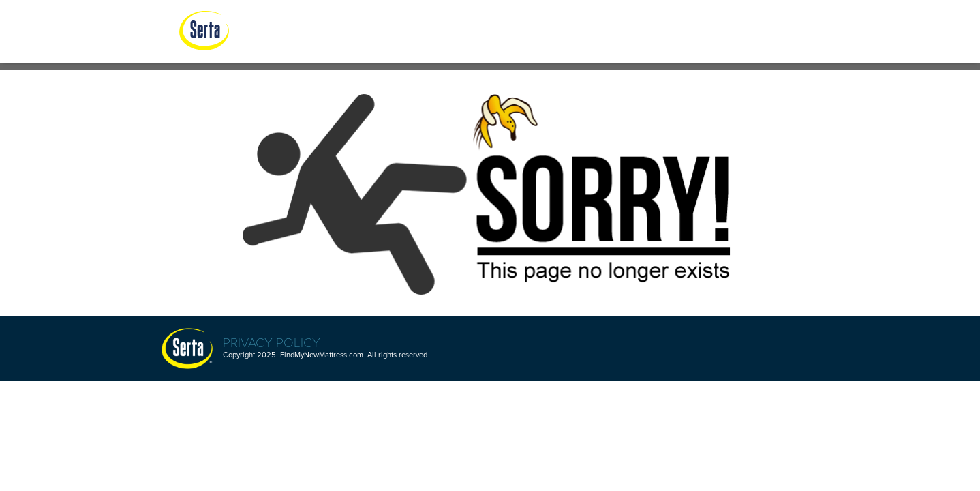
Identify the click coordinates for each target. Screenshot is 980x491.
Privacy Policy (272, 342)
